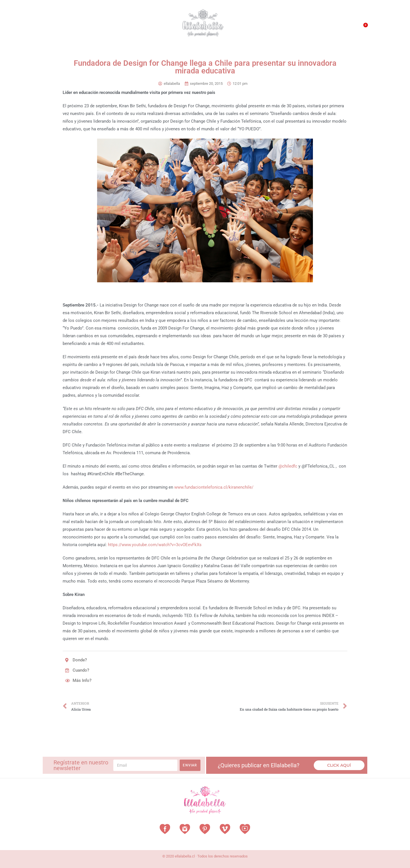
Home (51, 27)
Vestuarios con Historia (90, 27)
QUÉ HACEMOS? (307, 28)
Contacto (335, 28)
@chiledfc (288, 466)
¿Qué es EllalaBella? (266, 28)
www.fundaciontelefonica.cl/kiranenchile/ (214, 487)
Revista (133, 27)
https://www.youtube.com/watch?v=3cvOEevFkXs (155, 545)
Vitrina (157, 27)
